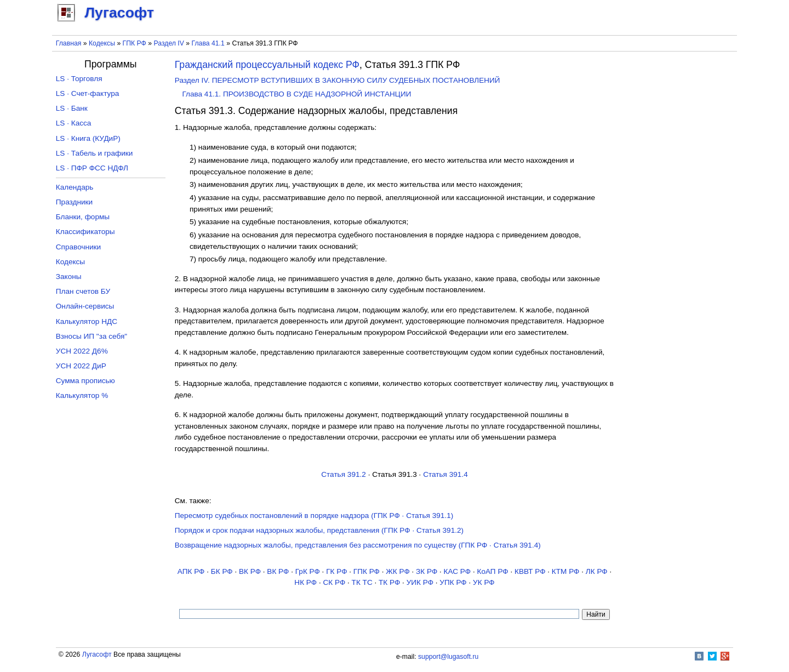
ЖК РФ (398, 571)
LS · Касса (74, 123)
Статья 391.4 (445, 474)
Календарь (75, 187)
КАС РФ (458, 571)
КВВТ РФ (530, 571)
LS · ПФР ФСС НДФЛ (92, 168)
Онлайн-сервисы (85, 306)
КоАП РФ (492, 571)
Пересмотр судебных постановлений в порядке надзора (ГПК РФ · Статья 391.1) (314, 516)
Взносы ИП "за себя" (92, 336)
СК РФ (334, 582)
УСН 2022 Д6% (82, 351)
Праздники (74, 202)
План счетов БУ (83, 291)
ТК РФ (389, 582)
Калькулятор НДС (87, 321)
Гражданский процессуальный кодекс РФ (267, 65)
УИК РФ (420, 582)
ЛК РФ (597, 571)
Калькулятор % (82, 395)
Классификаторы (85, 232)
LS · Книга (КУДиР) (88, 138)
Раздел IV (169, 43)
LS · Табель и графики (95, 153)
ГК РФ (336, 571)
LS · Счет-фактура (88, 93)
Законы (69, 277)
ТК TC (362, 582)
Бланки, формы (83, 217)
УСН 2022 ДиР (81, 366)
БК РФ (222, 571)
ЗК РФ (427, 571)
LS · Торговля (79, 79)
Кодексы (102, 43)
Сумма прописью (85, 381)
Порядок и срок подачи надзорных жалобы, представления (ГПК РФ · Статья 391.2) (319, 530)
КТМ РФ (566, 571)
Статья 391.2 (344, 474)
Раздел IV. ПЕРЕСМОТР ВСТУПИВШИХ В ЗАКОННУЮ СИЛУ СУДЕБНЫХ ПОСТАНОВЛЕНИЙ (338, 80)
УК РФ (484, 582)
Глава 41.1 (208, 43)
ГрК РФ (308, 571)
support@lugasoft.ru (448, 657)
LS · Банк (72, 108)
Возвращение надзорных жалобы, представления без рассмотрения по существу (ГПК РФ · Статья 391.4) (358, 545)
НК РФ (305, 582)
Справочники (78, 247)
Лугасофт (97, 654)
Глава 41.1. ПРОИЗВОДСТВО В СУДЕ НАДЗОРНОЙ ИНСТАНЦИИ (296, 94)
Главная (69, 43)
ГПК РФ (135, 43)
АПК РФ (191, 571)
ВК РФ (250, 571)
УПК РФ (453, 582)
